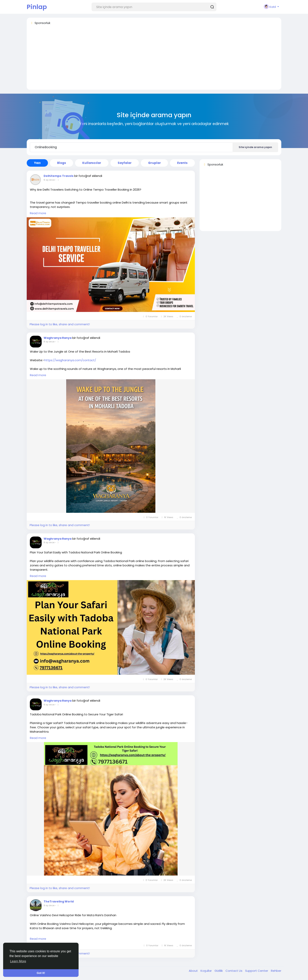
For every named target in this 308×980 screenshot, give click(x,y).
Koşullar (207, 971)
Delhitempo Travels (59, 176)
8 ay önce (49, 342)
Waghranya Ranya (58, 338)
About (194, 971)
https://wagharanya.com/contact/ (70, 360)
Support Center (257, 971)
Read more (38, 213)
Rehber (276, 971)
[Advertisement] (148, 59)
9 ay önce (49, 705)
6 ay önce (49, 180)
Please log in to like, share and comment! (60, 324)
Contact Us (234, 971)
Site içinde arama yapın (255, 147)
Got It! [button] (41, 973)
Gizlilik (219, 971)
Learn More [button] (18, 961)
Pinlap (37, 7)
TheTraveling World (59, 901)
